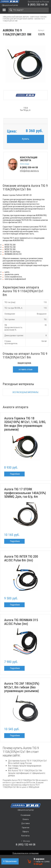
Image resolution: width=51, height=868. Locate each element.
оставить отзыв (26, 369)
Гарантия (26, 828)
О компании (26, 815)
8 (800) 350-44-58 (38, 5)
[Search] (28, 10)
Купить (26, 139)
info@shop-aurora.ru (29, 171)
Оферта (26, 832)
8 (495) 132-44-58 (26, 845)
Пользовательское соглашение (26, 853)
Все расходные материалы (26, 392)
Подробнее (15, 474)
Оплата (26, 819)
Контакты (26, 836)
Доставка (26, 823)
